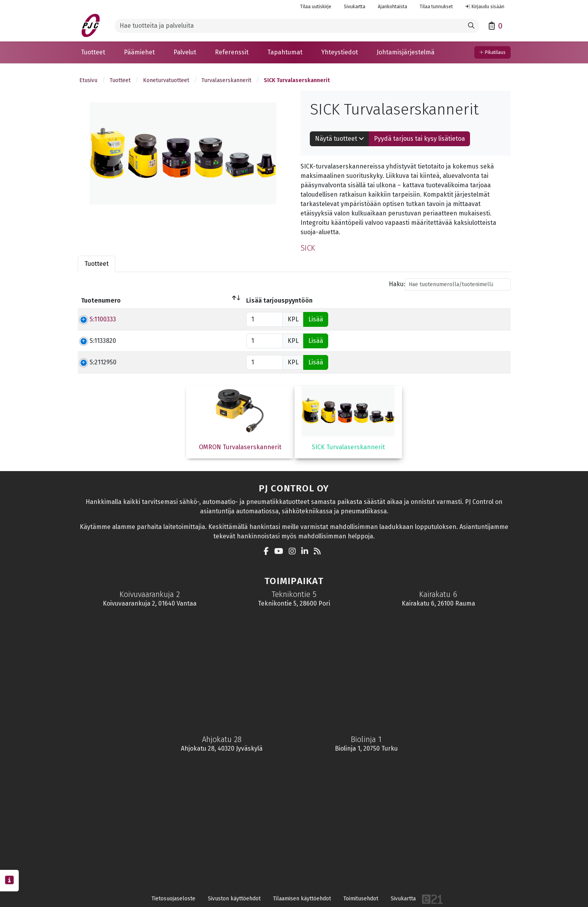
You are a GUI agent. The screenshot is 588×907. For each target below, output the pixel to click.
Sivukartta (355, 7)
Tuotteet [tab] (97, 264)
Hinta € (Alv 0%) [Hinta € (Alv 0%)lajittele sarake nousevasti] (346, 300)
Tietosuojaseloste (173, 899)
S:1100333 (94, 319)
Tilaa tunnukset (436, 7)
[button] (93, 52)
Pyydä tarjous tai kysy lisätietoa (419, 139)
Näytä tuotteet (340, 139)
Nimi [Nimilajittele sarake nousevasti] (142, 300)
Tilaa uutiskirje (316, 7)
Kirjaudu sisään (485, 7)
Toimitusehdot (361, 899)
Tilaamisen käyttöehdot (302, 899)
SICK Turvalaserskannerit (297, 80)
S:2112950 (94, 362)
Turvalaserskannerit (226, 80)
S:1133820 (94, 341)
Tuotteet (120, 80)
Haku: (450, 284)
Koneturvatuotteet (166, 80)
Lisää (495, 319)
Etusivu (88, 80)
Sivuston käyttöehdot (234, 899)
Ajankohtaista (392, 7)
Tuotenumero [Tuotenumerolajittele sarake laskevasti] (101, 300)
